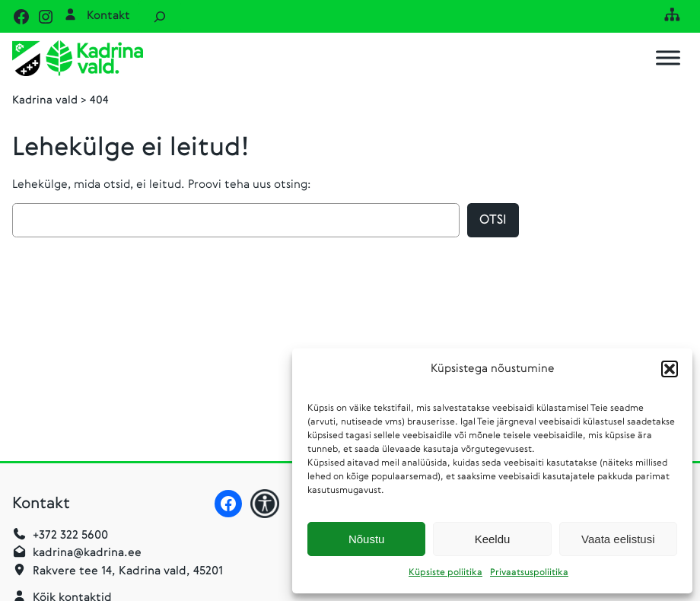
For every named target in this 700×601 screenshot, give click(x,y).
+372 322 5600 (70, 536)
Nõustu (367, 539)
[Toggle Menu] (668, 58)
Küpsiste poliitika (445, 573)
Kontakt (108, 16)
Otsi (493, 220)
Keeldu (493, 539)
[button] (670, 369)
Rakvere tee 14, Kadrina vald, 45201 (128, 571)
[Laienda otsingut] (160, 16)
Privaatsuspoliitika (529, 573)
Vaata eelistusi (618, 539)
